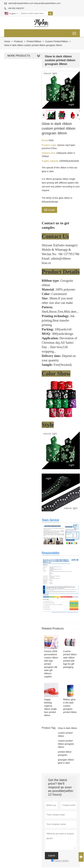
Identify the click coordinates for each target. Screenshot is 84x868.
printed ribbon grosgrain (64, 752)
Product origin (49, 146)
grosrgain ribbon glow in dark (65, 760)
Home (7, 41)
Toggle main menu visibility (75, 32)
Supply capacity (50, 161)
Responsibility (50, 550)
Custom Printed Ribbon (57, 41)
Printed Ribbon (34, 41)
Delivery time (49, 153)
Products (18, 41)
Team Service (50, 517)
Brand (45, 141)
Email (49, 210)
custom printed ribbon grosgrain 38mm (65, 742)
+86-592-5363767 (16, 8)
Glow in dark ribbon (67, 727)
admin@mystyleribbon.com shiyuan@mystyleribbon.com (34, 3)
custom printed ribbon (65, 733)
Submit (51, 854)
